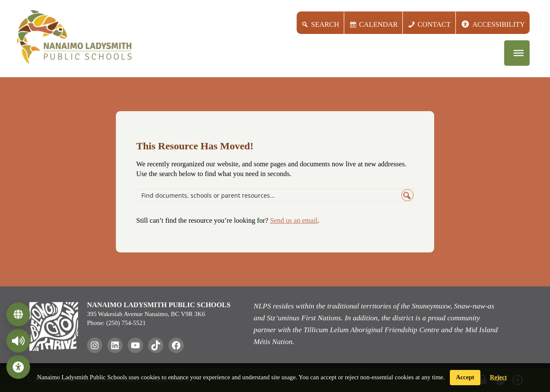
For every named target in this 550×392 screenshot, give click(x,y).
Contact (434, 24)
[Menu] (519, 53)
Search (325, 24)
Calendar (378, 24)
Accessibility (499, 24)
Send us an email (294, 220)
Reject (498, 377)
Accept (465, 377)
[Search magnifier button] (407, 195)
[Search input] (269, 195)
